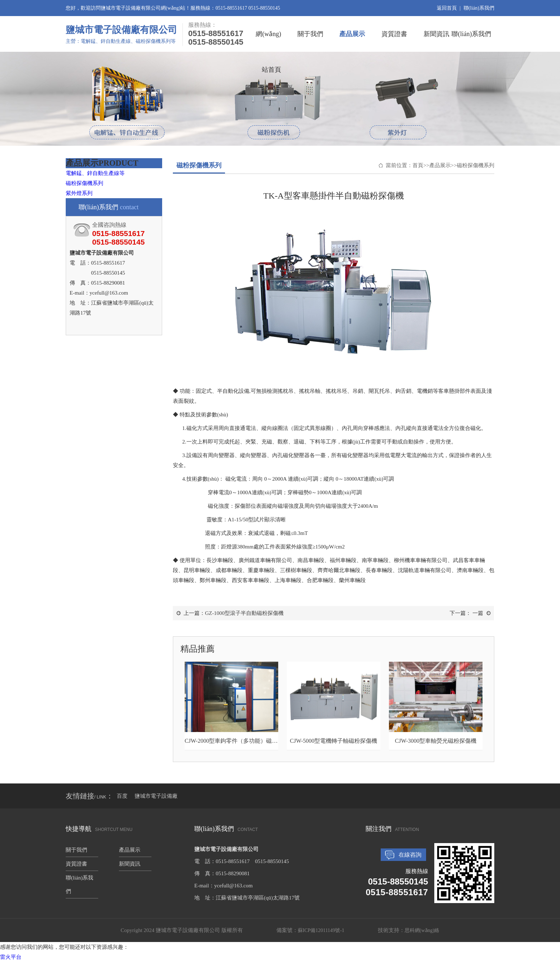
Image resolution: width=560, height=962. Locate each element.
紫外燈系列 (79, 193)
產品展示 (352, 34)
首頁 (418, 165)
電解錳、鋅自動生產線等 (95, 173)
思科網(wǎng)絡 (422, 930)
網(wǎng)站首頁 (268, 41)
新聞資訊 (436, 34)
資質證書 (394, 34)
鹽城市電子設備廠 (156, 796)
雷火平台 (11, 957)
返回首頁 (447, 8)
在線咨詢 (410, 855)
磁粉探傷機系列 (84, 183)
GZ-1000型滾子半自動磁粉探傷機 (244, 613)
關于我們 (310, 34)
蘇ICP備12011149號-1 (321, 930)
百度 (122, 796)
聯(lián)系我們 (479, 8)
